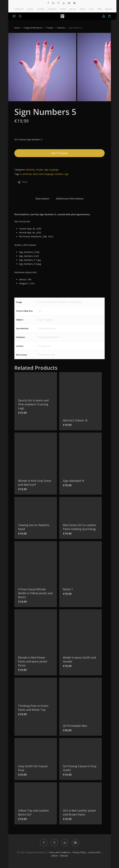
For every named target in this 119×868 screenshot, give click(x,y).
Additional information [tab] (70, 198)
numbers (59, 174)
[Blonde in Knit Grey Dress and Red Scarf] (36, 454)
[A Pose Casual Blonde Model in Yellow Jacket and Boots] (36, 563)
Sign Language (51, 170)
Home (17, 28)
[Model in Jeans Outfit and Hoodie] (80, 631)
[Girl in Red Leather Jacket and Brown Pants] (80, 794)
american (27, 174)
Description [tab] (42, 198)
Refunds (64, 856)
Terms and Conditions (59, 852)
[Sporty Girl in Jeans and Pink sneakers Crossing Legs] (36, 384)
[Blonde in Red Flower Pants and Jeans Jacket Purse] (36, 631)
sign (66, 174)
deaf (35, 174)
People (50, 28)
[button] (14, 16)
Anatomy (61, 28)
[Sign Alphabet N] (80, 454)
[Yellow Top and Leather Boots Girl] (36, 794)
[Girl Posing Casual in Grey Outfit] (80, 749)
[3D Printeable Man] (80, 699)
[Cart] (109, 16)
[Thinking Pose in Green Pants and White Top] (36, 689)
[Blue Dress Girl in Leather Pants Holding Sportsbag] (80, 508)
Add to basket (59, 153)
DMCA (54, 856)
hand (41, 174)
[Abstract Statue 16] (80, 394)
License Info (94, 852)
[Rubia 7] (80, 563)
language (49, 174)
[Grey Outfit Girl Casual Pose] (36, 749)
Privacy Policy (79, 852)
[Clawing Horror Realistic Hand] (36, 508)
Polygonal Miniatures (33, 28)
